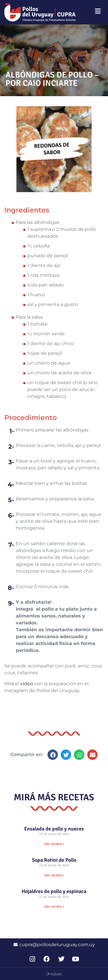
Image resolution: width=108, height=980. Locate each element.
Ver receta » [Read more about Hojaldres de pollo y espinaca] (54, 906)
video (26, 684)
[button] (53, 755)
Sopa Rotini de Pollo (54, 860)
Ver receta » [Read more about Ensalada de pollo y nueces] (54, 844)
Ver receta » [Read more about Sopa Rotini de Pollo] (54, 875)
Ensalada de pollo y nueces (54, 829)
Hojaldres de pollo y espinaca (54, 891)
